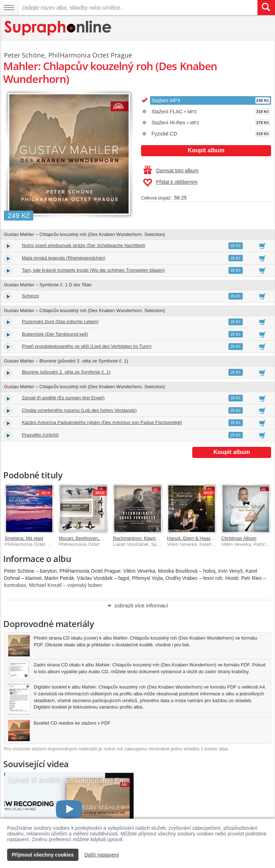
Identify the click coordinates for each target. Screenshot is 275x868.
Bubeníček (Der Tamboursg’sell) (55, 334)
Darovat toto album (171, 171)
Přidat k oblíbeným (170, 183)
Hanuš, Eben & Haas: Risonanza (201, 538)
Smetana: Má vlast (24, 538)
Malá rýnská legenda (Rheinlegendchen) (64, 258)
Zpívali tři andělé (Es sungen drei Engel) (63, 398)
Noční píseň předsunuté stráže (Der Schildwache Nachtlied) (84, 245)
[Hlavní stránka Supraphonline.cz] (58, 28)
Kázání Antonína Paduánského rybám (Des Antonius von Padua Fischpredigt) (102, 422)
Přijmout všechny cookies (43, 855)
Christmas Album (239, 538)
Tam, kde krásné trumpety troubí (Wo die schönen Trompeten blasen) (93, 270)
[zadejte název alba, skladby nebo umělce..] (138, 8)
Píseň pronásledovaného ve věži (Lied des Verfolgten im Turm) (87, 346)
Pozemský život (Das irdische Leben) (60, 322)
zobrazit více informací (137, 605)
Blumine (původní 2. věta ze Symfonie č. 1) (66, 372)
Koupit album (206, 150)
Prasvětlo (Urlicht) (40, 435)
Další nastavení (102, 855)
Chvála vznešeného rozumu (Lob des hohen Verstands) (79, 410)
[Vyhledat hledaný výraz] (266, 8)
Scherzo (30, 296)
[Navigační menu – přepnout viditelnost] (9, 8)
